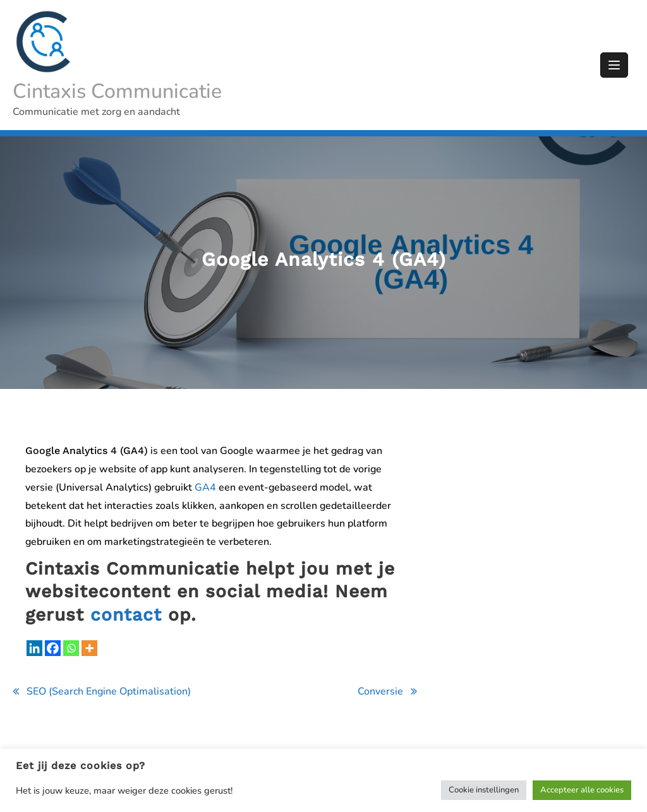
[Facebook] (53, 648)
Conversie (380, 691)
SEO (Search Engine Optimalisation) (109, 691)
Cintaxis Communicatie (117, 91)
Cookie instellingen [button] (484, 790)
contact (126, 615)
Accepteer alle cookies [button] (582, 790)
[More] (89, 648)
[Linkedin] (34, 648)
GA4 (205, 487)
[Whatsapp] (71, 648)
